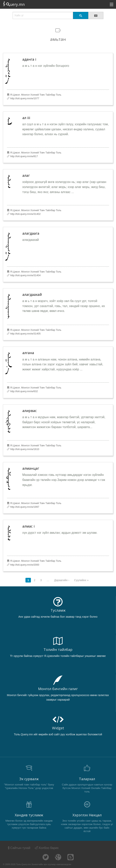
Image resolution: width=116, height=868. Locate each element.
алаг (26, 175)
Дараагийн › (62, 580)
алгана (28, 353)
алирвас (30, 411)
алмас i (28, 526)
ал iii (26, 118)
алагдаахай (32, 294)
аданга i (29, 59)
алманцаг (31, 468)
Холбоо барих (47, 848)
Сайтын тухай (19, 848)
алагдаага (31, 233)
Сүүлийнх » (81, 580)
